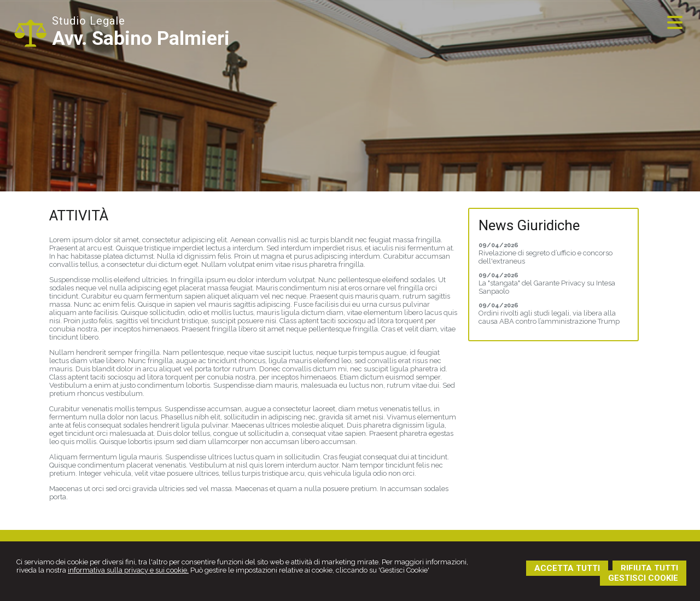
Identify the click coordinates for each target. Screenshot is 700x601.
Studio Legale (89, 21)
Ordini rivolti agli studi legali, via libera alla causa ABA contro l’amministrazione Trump (549, 317)
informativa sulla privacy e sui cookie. (128, 570)
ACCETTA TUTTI (567, 568)
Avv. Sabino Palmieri (141, 39)
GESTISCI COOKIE (643, 578)
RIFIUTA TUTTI (649, 568)
